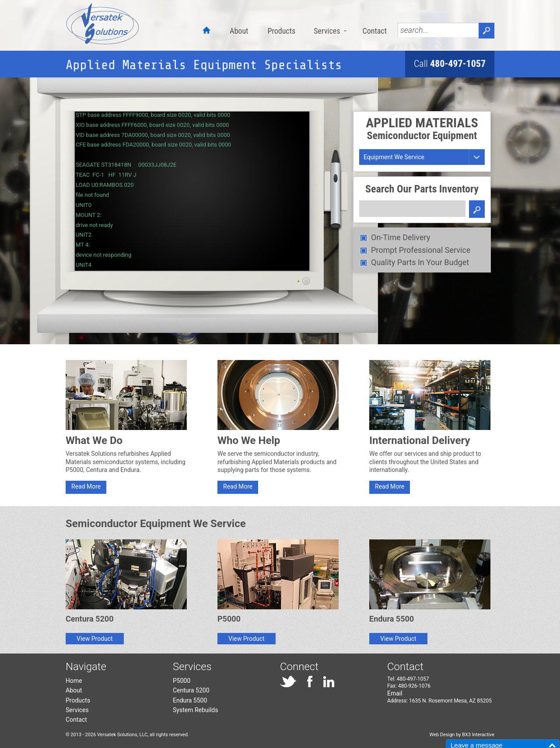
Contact (374, 31)
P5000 (182, 681)
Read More (86, 486)
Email (395, 693)
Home (74, 681)
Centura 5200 (191, 690)
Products (281, 31)
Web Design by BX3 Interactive (462, 735)
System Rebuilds (195, 710)
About (239, 31)
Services (327, 31)
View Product (95, 639)
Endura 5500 (190, 700)
